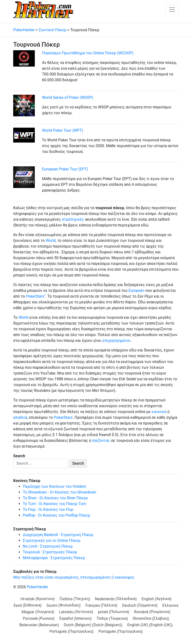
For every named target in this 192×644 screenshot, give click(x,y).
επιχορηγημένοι (116, 341)
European (136, 291)
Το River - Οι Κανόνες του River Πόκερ (55, 498)
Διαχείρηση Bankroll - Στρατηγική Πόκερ (58, 535)
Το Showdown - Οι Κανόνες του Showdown (60, 492)
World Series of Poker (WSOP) (68, 97)
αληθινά (20, 417)
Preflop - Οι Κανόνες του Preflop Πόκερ (56, 515)
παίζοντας (101, 441)
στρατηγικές (73, 219)
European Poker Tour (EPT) (65, 169)
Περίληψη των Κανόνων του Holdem (54, 486)
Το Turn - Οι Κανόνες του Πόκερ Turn (54, 504)
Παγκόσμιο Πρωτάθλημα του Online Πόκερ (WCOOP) (88, 53)
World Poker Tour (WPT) (63, 130)
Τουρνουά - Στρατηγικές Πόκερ (50, 552)
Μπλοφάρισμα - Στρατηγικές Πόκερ (54, 558)
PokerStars (63, 417)
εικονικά (159, 412)
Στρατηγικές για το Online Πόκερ (52, 541)
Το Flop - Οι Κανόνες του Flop (48, 510)
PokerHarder (37, 587)
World (51, 241)
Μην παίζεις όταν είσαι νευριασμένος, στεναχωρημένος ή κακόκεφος (74, 577)
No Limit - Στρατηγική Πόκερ (48, 546)
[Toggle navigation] (172, 10)
